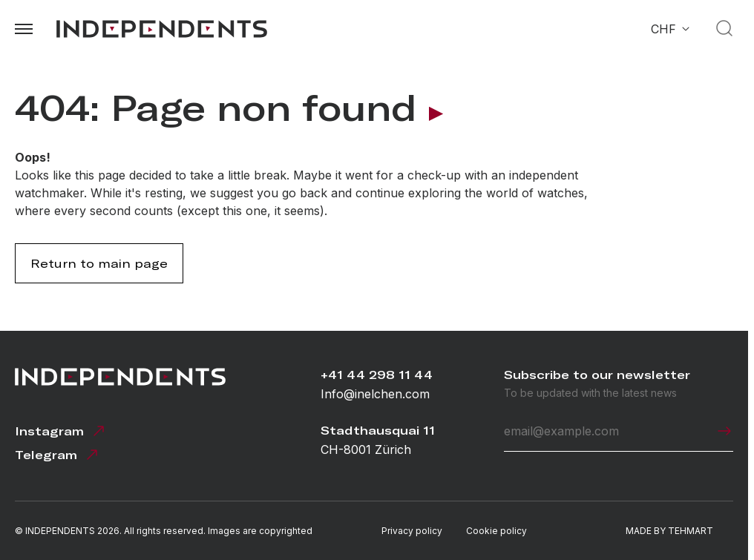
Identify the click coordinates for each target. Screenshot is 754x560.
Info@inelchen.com (375, 394)
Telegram (58, 455)
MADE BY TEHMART (669, 531)
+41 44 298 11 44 (377, 375)
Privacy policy (412, 531)
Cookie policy (496, 531)
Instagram (61, 431)
